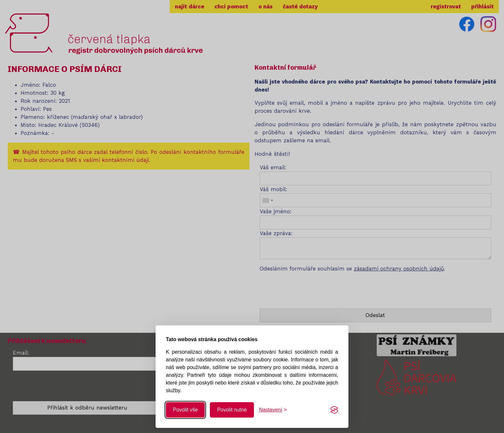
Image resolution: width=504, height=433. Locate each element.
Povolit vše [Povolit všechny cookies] (185, 410)
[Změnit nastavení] (273, 410)
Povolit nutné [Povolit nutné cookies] (232, 410)
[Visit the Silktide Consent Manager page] (334, 410)
